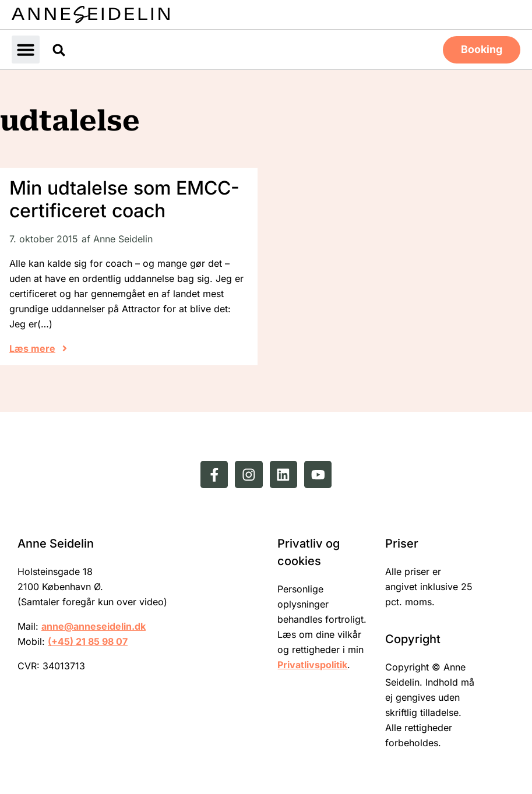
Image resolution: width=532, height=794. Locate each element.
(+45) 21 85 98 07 (88, 641)
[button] (26, 49)
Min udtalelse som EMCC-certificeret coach (124, 198)
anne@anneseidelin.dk (94, 626)
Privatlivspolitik (312, 664)
